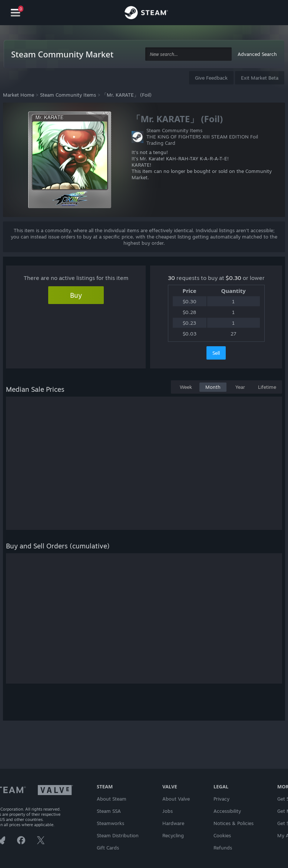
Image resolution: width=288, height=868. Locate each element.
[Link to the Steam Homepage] (146, 14)
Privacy (221, 799)
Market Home (19, 95)
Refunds (223, 848)
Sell (216, 353)
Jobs (168, 811)
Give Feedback (211, 78)
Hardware (173, 823)
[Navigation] (16, 13)
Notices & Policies (234, 823)
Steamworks (110, 823)
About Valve (176, 799)
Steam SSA (109, 811)
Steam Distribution (118, 835)
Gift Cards (108, 848)
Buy (76, 295)
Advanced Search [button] (257, 54)
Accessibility (227, 811)
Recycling (173, 835)
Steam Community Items (68, 95)
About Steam (112, 799)
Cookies (222, 835)
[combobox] (188, 54)
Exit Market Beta (260, 78)
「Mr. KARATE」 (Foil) (127, 95)
